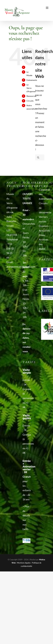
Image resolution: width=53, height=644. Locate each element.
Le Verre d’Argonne (31, 88)
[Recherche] (38, 157)
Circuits (30, 101)
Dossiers (43, 226)
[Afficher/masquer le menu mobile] (47, 8)
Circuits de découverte (43, 208)
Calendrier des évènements (43, 194)
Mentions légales (24, 563)
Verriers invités (43, 219)
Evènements (32, 80)
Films (42, 235)
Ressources (31, 96)
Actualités (43, 231)
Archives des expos (43, 244)
